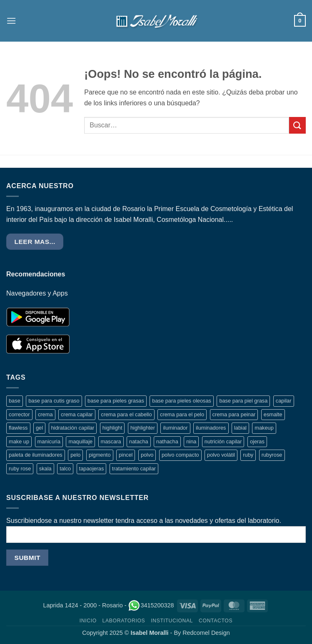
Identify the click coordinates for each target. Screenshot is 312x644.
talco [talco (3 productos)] (65, 469)
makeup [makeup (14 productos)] (264, 428)
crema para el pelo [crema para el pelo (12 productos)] (182, 414)
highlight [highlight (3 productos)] (112, 428)
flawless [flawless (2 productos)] (18, 428)
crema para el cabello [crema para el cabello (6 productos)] (126, 414)
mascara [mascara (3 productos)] (111, 441)
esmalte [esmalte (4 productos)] (273, 414)
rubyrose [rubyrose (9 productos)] (272, 455)
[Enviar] (297, 125)
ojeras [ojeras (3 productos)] (257, 441)
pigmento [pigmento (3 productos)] (100, 455)
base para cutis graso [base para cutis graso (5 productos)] (54, 401)
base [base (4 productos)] (15, 401)
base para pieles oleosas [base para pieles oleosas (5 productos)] (182, 401)
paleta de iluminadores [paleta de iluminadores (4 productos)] (36, 455)
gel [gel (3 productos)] (39, 428)
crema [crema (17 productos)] (45, 414)
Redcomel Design (206, 633)
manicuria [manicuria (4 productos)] (49, 441)
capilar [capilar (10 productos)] (284, 401)
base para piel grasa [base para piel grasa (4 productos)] (243, 401)
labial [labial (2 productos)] (240, 428)
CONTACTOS (216, 621)
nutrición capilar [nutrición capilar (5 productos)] (223, 441)
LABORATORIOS (124, 621)
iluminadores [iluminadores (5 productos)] (211, 428)
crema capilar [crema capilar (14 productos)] (77, 414)
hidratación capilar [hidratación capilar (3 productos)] (73, 428)
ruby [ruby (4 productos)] (248, 455)
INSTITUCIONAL (172, 621)
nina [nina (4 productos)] (191, 441)
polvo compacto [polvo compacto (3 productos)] (180, 455)
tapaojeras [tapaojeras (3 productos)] (92, 469)
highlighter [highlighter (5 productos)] (143, 428)
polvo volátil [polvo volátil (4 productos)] (221, 455)
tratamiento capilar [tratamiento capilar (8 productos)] (134, 469)
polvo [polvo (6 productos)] (147, 455)
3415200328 (151, 605)
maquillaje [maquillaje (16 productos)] (80, 441)
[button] (11, 21)
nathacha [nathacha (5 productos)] (167, 441)
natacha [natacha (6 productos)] (139, 441)
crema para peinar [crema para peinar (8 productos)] (234, 414)
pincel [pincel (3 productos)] (126, 455)
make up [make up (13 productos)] (19, 441)
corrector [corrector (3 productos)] (19, 414)
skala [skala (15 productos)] (45, 469)
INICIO (88, 621)
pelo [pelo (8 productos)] (75, 455)
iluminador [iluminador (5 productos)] (175, 428)
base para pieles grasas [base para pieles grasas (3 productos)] (116, 401)
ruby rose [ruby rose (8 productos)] (20, 469)
